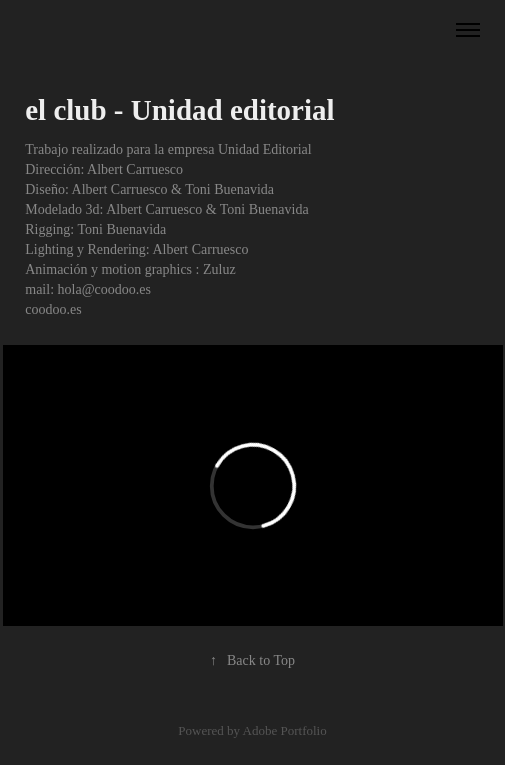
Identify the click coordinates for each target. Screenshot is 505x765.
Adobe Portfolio (285, 730)
